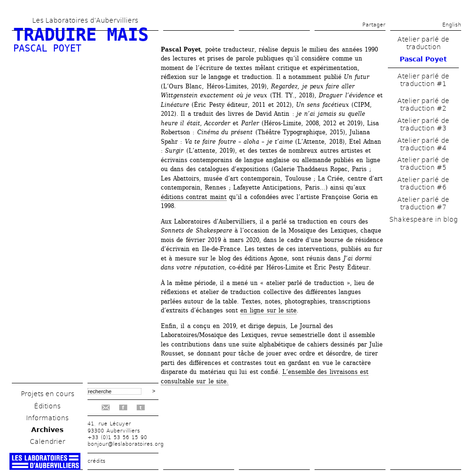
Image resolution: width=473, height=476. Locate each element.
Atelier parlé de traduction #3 (423, 124)
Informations (47, 418)
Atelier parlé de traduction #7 (423, 203)
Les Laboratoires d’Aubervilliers (85, 20)
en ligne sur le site (268, 310)
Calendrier (48, 441)
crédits (96, 461)
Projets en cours (48, 394)
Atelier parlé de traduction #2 (423, 104)
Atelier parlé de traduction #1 (423, 80)
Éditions (47, 406)
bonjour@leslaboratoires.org (126, 444)
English (452, 25)
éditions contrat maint (194, 197)
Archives (47, 430)
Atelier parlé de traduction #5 (423, 164)
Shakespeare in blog (423, 219)
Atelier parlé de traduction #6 (423, 183)
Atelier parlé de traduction (423, 43)
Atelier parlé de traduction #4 (423, 144)
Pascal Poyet (47, 48)
